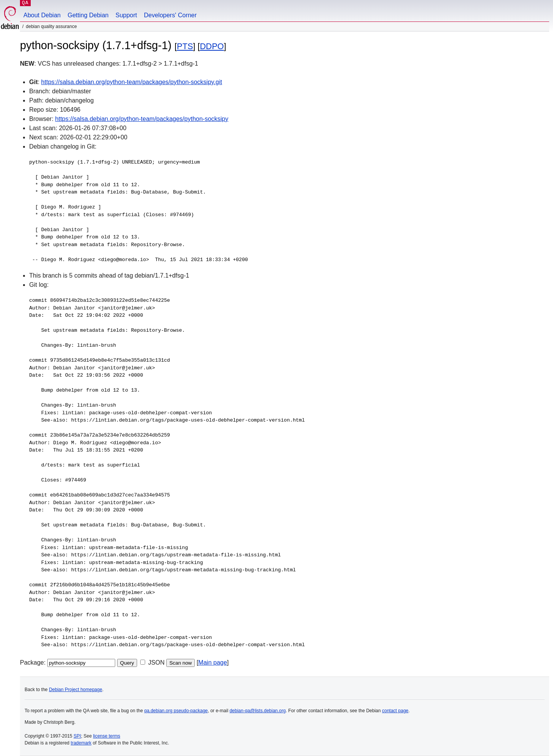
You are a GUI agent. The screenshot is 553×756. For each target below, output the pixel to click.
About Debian (42, 15)
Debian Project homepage (75, 690)
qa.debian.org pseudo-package (176, 711)
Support (126, 15)
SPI (77, 736)
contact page (395, 711)
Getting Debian (88, 15)
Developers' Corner (170, 15)
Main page (213, 663)
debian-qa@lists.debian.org (258, 711)
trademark (81, 743)
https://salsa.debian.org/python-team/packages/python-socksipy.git (132, 82)
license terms (107, 736)
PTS (185, 46)
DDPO (212, 46)
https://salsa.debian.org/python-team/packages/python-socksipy (142, 119)
